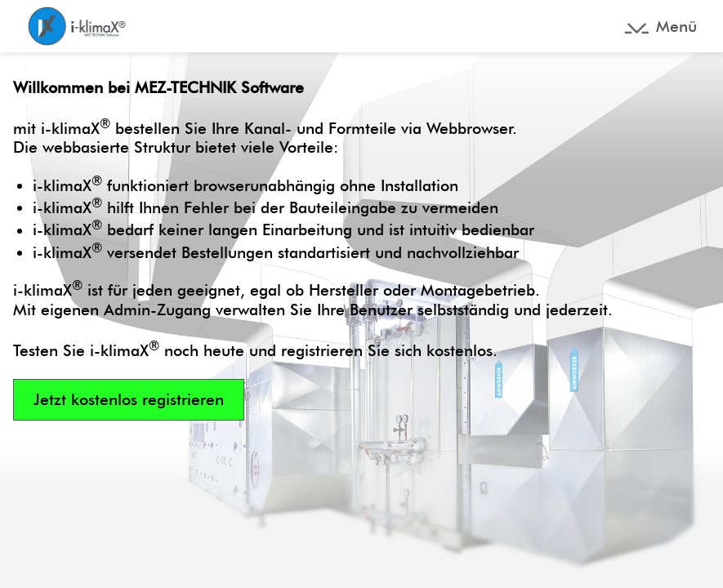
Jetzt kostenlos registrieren (129, 400)
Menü (676, 27)
